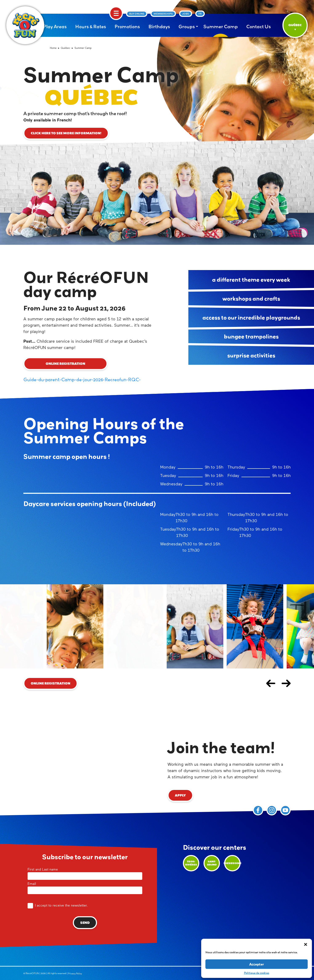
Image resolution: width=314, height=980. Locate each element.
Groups (187, 27)
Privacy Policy (75, 973)
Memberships (163, 14)
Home (53, 48)
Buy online (137, 14)
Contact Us (259, 27)
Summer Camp (221, 27)
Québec (66, 48)
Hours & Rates (91, 27)
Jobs (186, 14)
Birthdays (159, 27)
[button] (306, 944)
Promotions (127, 27)
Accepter (257, 964)
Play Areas (55, 27)
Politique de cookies (257, 973)
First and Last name (85, 873)
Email (85, 887)
